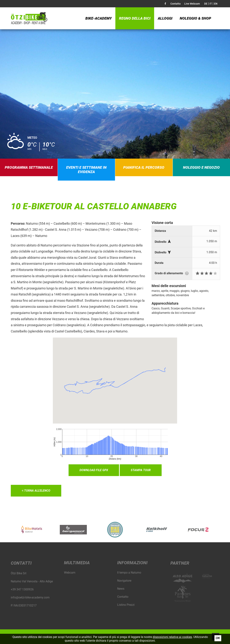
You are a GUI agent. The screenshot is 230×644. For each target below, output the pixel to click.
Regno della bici (135, 18)
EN (216, 4)
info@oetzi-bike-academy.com (30, 597)
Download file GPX (94, 470)
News (121, 589)
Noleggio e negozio (201, 167)
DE (206, 4)
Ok (218, 638)
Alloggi (165, 18)
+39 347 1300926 (22, 589)
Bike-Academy (99, 18)
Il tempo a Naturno (129, 573)
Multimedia (77, 563)
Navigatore (124, 581)
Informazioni (132, 563)
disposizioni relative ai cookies (172, 637)
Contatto (176, 4)
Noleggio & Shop (195, 18)
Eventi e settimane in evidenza (86, 170)
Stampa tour (141, 470)
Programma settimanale (29, 167)
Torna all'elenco (36, 491)
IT (211, 4)
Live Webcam (192, 4)
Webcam (70, 573)
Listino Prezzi (126, 605)
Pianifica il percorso (144, 167)
